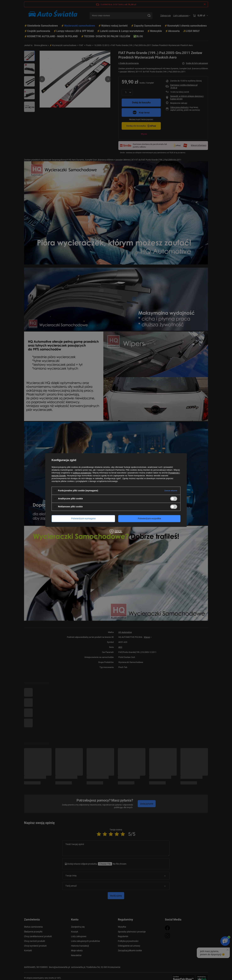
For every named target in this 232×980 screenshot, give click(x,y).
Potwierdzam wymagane (83, 518)
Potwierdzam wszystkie (149, 518)
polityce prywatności (82, 473)
